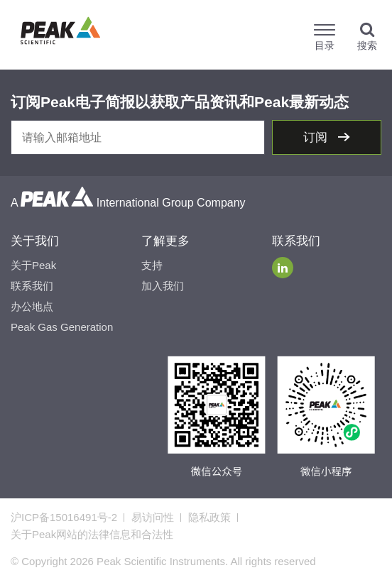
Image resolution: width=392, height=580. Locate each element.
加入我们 (163, 286)
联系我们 (32, 286)
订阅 (317, 137)
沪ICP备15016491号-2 (64, 517)
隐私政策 (209, 517)
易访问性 (153, 517)
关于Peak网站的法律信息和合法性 (92, 534)
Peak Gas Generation (62, 327)
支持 (152, 265)
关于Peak (33, 265)
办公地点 (32, 306)
